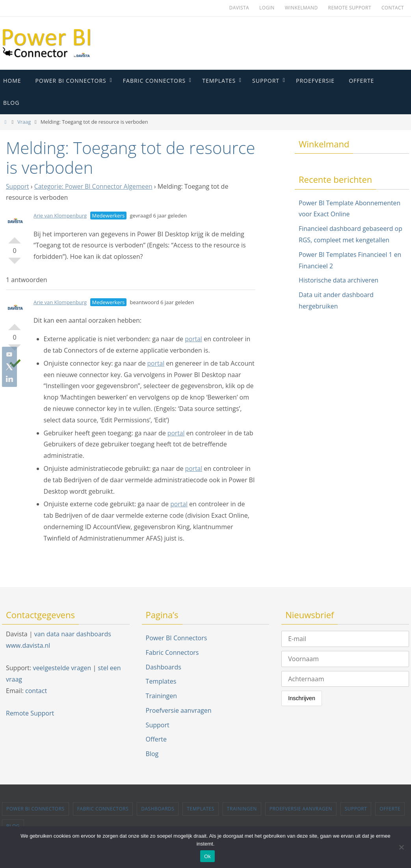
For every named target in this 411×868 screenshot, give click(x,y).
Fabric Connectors (172, 652)
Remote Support (350, 8)
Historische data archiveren (339, 280)
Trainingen (161, 696)
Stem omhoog (15, 237)
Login (267, 8)
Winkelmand (301, 8)
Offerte (156, 739)
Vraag (24, 122)
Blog (152, 754)
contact (36, 691)
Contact (393, 8)
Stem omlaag (15, 264)
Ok (207, 856)
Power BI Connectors (177, 638)
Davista (239, 8)
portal (194, 339)
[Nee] (401, 847)
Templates (161, 681)
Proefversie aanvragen (179, 710)
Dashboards (164, 667)
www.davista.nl (28, 645)
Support (18, 186)
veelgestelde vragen (62, 668)
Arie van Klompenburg (60, 216)
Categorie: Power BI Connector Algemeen (95, 186)
